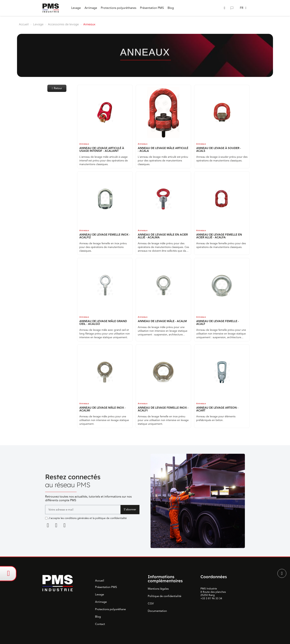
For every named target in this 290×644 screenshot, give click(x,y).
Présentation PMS (106, 587)
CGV (151, 604)
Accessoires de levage (63, 24)
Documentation (157, 611)
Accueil (24, 24)
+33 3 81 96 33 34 (211, 598)
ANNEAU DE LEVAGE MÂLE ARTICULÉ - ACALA (163, 149)
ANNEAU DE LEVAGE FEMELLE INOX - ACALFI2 (105, 236)
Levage (38, 24)
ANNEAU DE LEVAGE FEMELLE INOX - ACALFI (163, 409)
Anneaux (84, 144)
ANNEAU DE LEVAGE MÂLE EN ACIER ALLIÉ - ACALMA (163, 236)
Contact (100, 624)
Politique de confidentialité (165, 596)
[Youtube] (65, 525)
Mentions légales (158, 589)
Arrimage (101, 602)
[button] (225, 8)
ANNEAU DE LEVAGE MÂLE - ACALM (162, 321)
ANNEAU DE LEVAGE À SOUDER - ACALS (219, 149)
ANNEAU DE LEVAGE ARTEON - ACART (217, 409)
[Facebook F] (56, 525)
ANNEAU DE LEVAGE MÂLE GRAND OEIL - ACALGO (103, 323)
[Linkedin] (48, 525)
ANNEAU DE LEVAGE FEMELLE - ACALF (218, 323)
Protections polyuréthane (110, 609)
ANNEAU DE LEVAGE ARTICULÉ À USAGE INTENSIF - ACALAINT (102, 149)
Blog (98, 617)
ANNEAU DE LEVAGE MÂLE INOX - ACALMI (102, 409)
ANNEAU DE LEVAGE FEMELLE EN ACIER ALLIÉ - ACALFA (219, 236)
